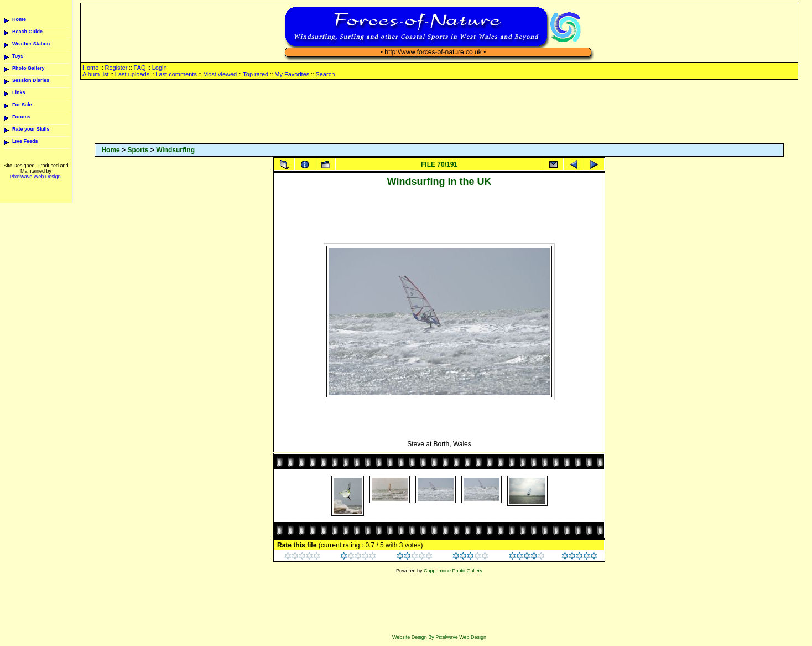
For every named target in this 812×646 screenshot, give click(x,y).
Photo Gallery (28, 68)
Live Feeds (25, 141)
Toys (18, 56)
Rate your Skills (31, 129)
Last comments (176, 74)
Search (325, 74)
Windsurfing (175, 150)
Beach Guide (27, 32)
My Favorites (292, 74)
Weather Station (31, 44)
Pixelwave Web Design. (36, 177)
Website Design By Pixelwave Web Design (439, 637)
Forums (21, 117)
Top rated (256, 74)
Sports (138, 150)
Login (160, 68)
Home (19, 19)
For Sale (22, 105)
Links (19, 92)
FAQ (140, 68)
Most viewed (220, 74)
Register (116, 68)
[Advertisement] (439, 112)
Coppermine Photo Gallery (453, 571)
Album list (96, 74)
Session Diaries (31, 80)
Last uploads (132, 74)
